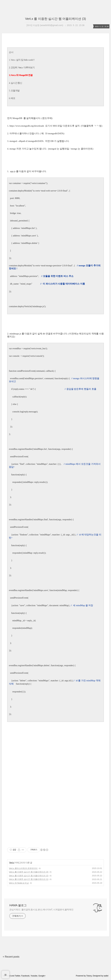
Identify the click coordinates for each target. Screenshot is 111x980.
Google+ (42, 976)
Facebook (25, 976)
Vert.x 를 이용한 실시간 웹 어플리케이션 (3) (56, 19)
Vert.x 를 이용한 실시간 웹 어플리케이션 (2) (29, 876)
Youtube (34, 976)
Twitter (18, 976)
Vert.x (12, 863)
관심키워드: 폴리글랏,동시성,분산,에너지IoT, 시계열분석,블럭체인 (41, 910)
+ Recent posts (11, 957)
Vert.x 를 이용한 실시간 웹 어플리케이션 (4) (29, 872)
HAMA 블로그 (18, 905)
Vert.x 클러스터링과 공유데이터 (23, 868)
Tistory (89, 976)
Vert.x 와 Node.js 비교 (19, 883)
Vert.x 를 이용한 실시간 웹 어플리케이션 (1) (29, 879)
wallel (106, 976)
